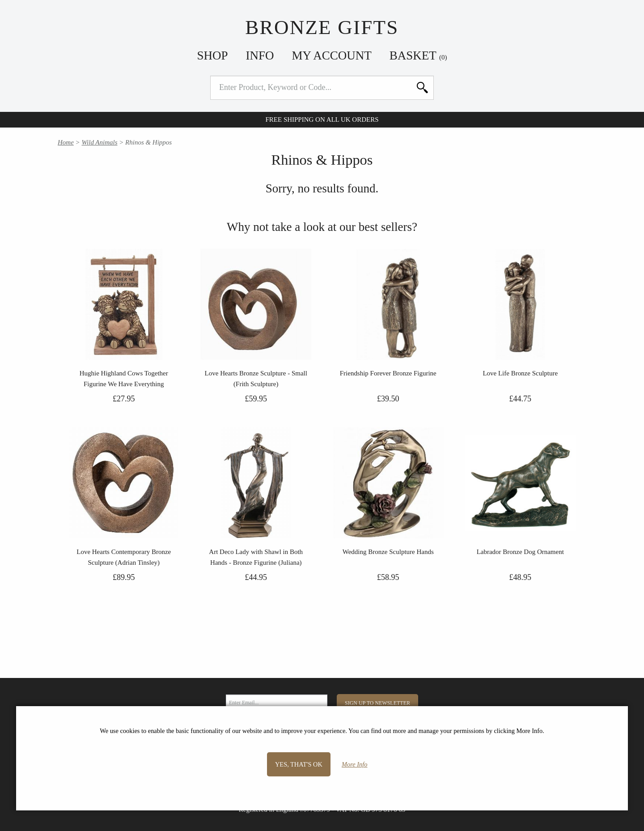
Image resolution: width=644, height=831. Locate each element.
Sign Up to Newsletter (377, 703)
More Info (354, 764)
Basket (418, 55)
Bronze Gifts (322, 27)
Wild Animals (99, 142)
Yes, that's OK (299, 764)
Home (66, 142)
